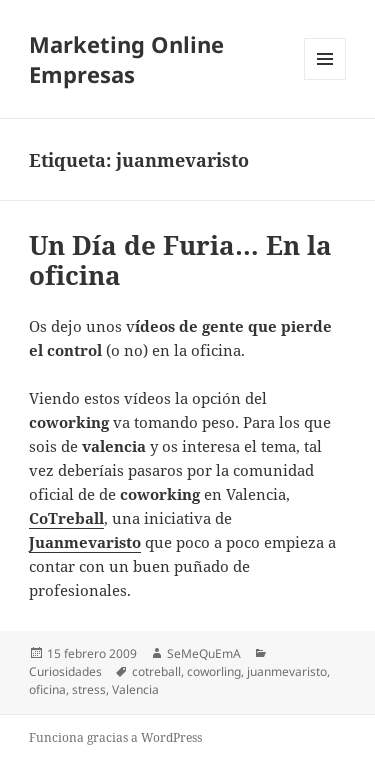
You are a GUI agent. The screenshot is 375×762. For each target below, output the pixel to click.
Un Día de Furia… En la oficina (180, 260)
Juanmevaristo (85, 542)
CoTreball (66, 518)
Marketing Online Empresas (126, 59)
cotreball (156, 671)
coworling (214, 671)
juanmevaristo (287, 671)
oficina (47, 689)
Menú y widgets (325, 79)
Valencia (135, 689)
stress (89, 689)
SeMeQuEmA (204, 653)
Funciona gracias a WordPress (115, 737)
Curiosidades (65, 671)
